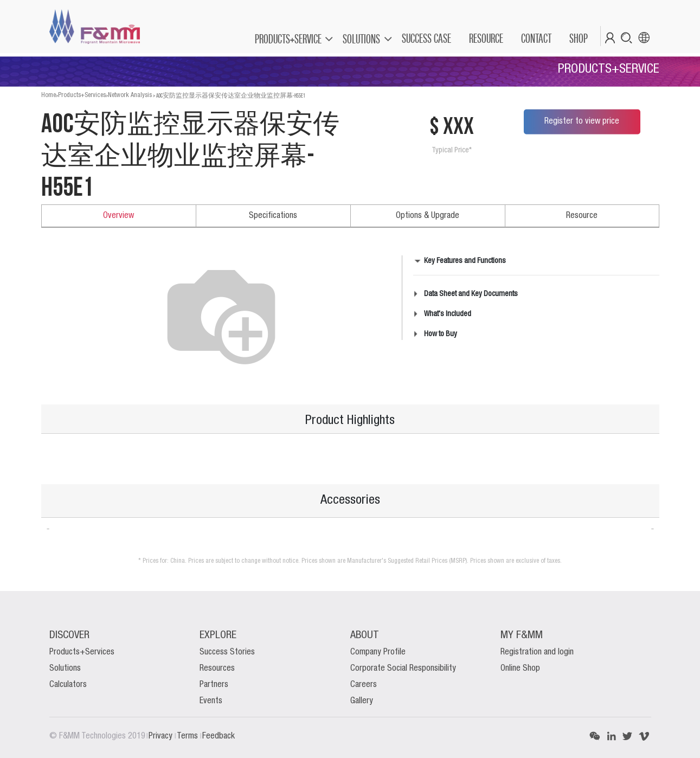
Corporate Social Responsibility (403, 669)
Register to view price (582, 121)
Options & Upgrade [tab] (428, 216)
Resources (217, 669)
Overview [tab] (118, 216)
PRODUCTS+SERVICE (288, 39)
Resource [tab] (582, 216)
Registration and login (537, 652)
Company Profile (378, 652)
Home (49, 95)
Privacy (162, 736)
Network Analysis (130, 95)
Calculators (68, 685)
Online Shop (520, 669)
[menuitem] (426, 38)
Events (211, 701)
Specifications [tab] (273, 216)
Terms (188, 736)
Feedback (219, 736)
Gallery (362, 701)
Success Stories (227, 652)
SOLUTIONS (361, 39)
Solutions (65, 669)
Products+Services (82, 95)
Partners (214, 685)
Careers (364, 685)
